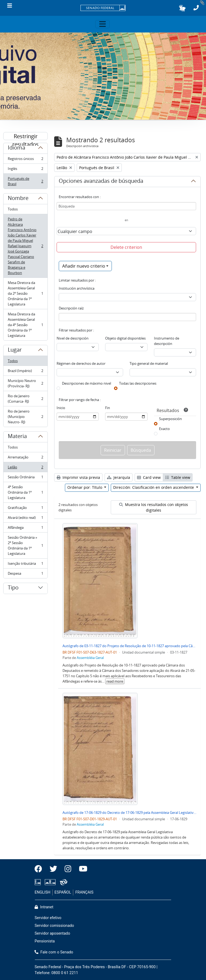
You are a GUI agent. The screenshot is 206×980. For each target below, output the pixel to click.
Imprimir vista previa (78, 477)
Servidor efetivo (48, 918)
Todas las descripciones (138, 383)
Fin (108, 408)
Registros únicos (25, 160)
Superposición (170, 419)
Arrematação (25, 458)
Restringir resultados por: (25, 136)
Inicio (61, 408)
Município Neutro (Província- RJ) (25, 383)
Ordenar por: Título (85, 487)
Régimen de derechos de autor (81, 363)
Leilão (25, 468)
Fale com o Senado (54, 952)
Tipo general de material (149, 363)
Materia (17, 437)
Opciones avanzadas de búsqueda (101, 182)
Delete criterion (126, 247)
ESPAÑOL (63, 892)
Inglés (25, 170)
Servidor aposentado (52, 933)
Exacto (164, 429)
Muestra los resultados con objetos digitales (154, 507)
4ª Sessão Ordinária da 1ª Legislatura (25, 492)
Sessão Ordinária (25, 478)
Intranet (44, 907)
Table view (178, 477)
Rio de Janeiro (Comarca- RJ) (25, 399)
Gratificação (25, 509)
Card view (149, 477)
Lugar (15, 351)
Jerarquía (119, 477)
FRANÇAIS (84, 892)
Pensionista (45, 941)
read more (115, 681)
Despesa (25, 574)
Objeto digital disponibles (125, 338)
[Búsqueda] (126, 206)
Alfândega (25, 529)
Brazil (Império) (25, 372)
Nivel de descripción (73, 338)
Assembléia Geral (90, 658)
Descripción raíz (71, 308)
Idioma (16, 148)
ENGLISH (43, 892)
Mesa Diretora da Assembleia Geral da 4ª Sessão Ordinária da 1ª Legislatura (25, 325)
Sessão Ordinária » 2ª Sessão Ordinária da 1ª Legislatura (25, 545)
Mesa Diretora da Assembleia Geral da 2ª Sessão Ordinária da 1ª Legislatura (25, 293)
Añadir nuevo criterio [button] (84, 266)
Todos (13, 209)
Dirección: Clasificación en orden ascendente (154, 487)
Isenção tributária (25, 565)
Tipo (13, 588)
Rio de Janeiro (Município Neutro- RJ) (25, 417)
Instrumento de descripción (167, 341)
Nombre (18, 199)
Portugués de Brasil (25, 181)
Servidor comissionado (54, 926)
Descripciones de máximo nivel (87, 383)
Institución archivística (77, 288)
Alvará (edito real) (25, 519)
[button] (182, 8)
